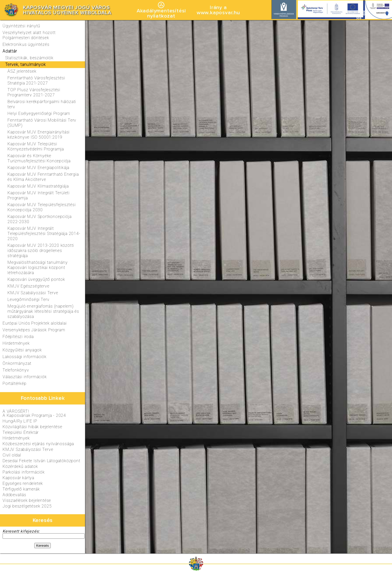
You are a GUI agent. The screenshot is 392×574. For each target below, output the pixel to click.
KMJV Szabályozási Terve (28, 449)
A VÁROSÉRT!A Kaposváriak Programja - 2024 (34, 413)
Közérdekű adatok (20, 466)
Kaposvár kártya (18, 478)
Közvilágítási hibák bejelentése (32, 427)
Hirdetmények (16, 438)
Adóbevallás (14, 495)
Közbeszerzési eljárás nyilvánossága (38, 444)
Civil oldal (12, 455)
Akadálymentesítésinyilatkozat (161, 13)
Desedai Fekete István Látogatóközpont (41, 461)
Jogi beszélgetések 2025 (27, 506)
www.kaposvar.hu (218, 13)
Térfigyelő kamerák (21, 489)
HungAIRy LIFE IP (20, 421)
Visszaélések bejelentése (27, 500)
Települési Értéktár (21, 432)
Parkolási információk (24, 472)
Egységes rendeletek (23, 483)
